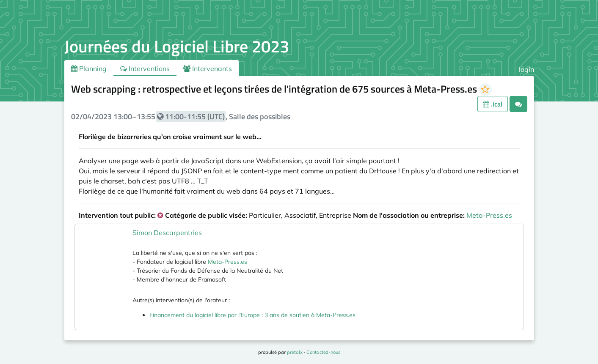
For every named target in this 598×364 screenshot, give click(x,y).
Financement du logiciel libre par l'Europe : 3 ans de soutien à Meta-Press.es (252, 315)
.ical (493, 104)
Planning (89, 68)
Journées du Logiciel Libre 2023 (177, 46)
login (526, 69)
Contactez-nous (323, 352)
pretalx (295, 352)
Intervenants (208, 68)
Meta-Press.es (489, 215)
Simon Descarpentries (167, 233)
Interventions (145, 68)
